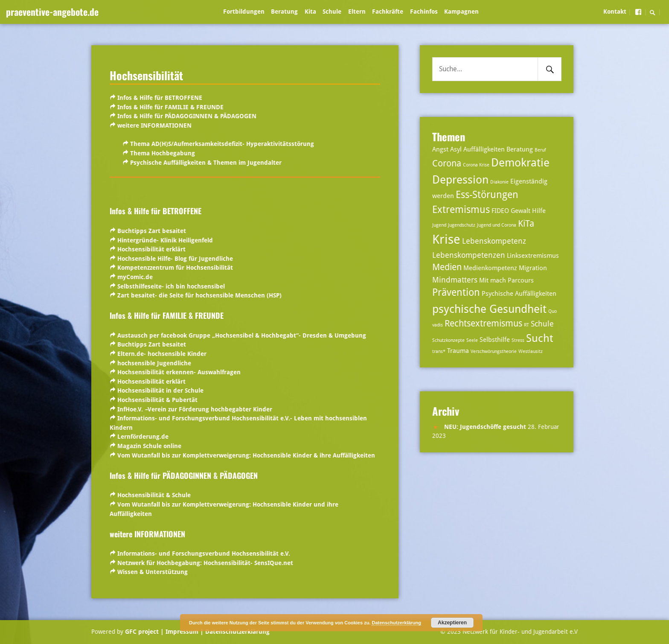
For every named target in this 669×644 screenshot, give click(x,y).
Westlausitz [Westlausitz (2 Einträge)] (531, 351)
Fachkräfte (388, 12)
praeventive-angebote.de (52, 12)
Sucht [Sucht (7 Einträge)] (540, 338)
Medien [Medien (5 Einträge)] (447, 267)
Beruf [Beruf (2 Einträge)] (540, 150)
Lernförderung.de (143, 437)
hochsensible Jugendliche (153, 363)
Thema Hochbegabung (163, 153)
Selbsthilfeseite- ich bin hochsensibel (171, 286)
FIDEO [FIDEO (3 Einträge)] (500, 211)
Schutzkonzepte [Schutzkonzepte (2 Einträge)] (448, 340)
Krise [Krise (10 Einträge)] (446, 239)
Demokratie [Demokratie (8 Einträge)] (520, 162)
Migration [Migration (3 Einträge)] (533, 268)
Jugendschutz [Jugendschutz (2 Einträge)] (462, 225)
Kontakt (615, 12)
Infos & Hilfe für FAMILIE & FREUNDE (170, 107)
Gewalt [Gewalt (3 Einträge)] (521, 211)
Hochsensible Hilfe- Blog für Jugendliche (175, 259)
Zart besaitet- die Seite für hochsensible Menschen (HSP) (199, 295)
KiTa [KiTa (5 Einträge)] (526, 224)
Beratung (284, 12)
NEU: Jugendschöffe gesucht (485, 427)
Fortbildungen (244, 12)
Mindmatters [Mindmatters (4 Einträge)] (455, 280)
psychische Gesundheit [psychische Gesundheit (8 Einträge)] (489, 309)
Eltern (357, 12)
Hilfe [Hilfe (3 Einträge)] (539, 211)
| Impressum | (182, 632)
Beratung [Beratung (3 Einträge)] (520, 149)
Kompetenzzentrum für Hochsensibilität (175, 268)
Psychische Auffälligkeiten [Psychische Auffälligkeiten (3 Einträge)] (519, 294)
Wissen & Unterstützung (153, 572)
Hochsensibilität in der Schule (160, 390)
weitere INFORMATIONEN (154, 125)
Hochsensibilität (146, 75)
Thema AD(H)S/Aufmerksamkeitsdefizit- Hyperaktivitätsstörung (222, 144)
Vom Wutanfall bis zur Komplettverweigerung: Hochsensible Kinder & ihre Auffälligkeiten (246, 455)
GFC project (142, 632)
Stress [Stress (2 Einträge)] (518, 340)
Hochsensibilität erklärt (151, 249)
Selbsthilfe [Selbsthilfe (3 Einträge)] (495, 340)
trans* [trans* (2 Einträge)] (439, 351)
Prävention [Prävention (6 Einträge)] (456, 293)
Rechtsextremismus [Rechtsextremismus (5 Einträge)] (483, 323)
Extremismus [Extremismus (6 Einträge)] (461, 210)
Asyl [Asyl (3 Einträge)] (456, 149)
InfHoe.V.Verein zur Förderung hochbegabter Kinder (195, 409)
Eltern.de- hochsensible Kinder (162, 354)
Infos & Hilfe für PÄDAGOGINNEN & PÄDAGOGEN (186, 116)
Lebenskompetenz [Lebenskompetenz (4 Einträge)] (494, 241)
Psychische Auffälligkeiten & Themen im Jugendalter (206, 163)
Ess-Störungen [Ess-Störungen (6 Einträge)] (487, 195)
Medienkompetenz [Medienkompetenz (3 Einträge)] (490, 268)
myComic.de (135, 277)
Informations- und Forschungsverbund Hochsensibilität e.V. (204, 554)
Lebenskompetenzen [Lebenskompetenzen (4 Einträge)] (469, 255)
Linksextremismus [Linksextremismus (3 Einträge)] (533, 256)
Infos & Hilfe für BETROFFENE (160, 98)
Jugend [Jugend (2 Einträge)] (439, 225)
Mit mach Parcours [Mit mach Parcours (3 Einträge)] (506, 280)
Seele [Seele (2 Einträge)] (472, 340)
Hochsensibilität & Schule (154, 495)
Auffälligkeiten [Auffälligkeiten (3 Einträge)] (484, 149)
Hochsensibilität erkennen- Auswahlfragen (179, 372)
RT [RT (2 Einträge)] (526, 325)
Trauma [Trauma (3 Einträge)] (458, 351)
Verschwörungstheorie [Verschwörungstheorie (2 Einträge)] (494, 351)
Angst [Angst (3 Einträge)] (440, 149)
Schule (332, 12)
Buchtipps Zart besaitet (152, 231)
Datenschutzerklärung (237, 632)
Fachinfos (424, 12)
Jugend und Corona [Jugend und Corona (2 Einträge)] (497, 225)
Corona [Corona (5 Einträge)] (447, 163)
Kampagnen (461, 12)
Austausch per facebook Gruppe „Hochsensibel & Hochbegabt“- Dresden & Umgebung (242, 335)
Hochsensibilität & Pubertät (157, 400)
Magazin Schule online (149, 446)
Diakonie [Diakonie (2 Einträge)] (499, 182)
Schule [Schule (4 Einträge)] (542, 324)
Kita (310, 12)
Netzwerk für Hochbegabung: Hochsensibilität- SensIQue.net (204, 563)
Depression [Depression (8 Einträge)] (460, 179)
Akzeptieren (452, 623)
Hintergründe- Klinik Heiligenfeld (165, 240)
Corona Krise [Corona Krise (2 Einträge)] (476, 165)
